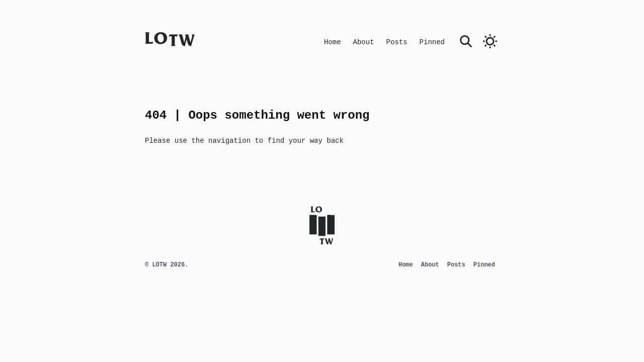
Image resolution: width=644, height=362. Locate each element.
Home (333, 42)
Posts (397, 42)
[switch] (490, 41)
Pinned (432, 42)
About (364, 42)
